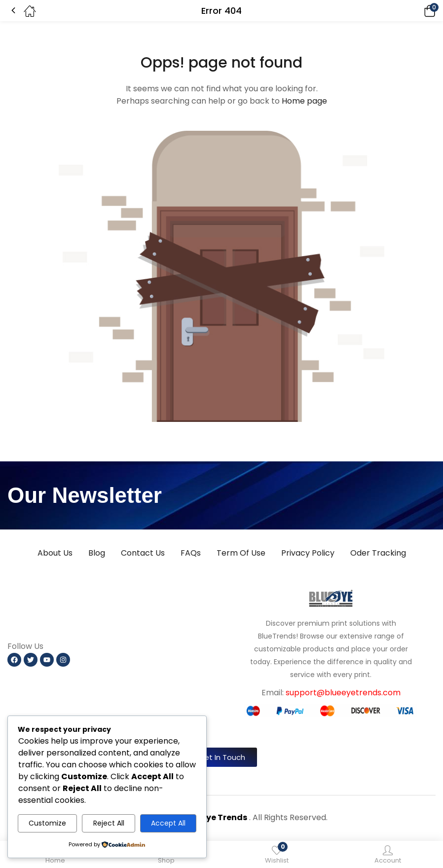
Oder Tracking (378, 553)
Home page (304, 101)
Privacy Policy (308, 553)
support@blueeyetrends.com (343, 693)
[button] (416, 11)
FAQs (191, 553)
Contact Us (143, 553)
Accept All (168, 823)
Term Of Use (241, 553)
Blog (97, 553)
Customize (47, 823)
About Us (55, 553)
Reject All (109, 823)
